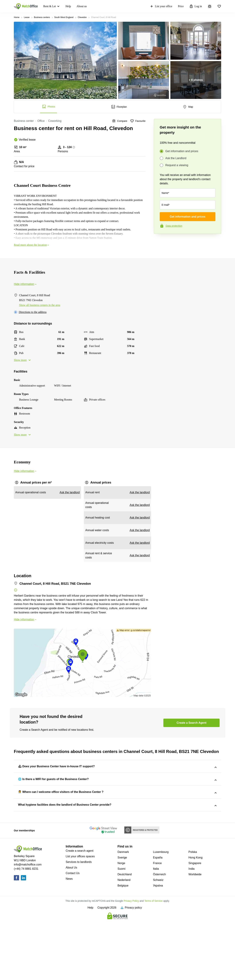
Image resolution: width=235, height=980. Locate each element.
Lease (27, 17)
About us (82, 6)
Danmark (123, 911)
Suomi (121, 928)
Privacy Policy (131, 960)
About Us (71, 927)
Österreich (160, 934)
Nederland (124, 939)
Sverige (122, 917)
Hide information (25, 284)
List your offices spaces (80, 916)
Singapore (195, 923)
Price (181, 6)
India (191, 928)
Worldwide (195, 934)
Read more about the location (32, 245)
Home (17, 17)
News (69, 938)
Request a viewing (177, 165)
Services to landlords (79, 921)
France (157, 923)
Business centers (42, 17)
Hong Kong (195, 917)
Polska (193, 911)
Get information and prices (182, 151)
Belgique (123, 945)
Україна (158, 945)
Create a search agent (80, 910)
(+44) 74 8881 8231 (26, 928)
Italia (156, 928)
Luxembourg (161, 911)
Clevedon (82, 17)
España (158, 917)
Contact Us (73, 933)
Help (68, 6)
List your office (161, 6)
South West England (64, 17)
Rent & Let (50, 6)
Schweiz (158, 939)
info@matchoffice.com (28, 924)
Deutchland (125, 934)
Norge (121, 923)
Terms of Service (153, 960)
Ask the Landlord (176, 158)
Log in (196, 6)
